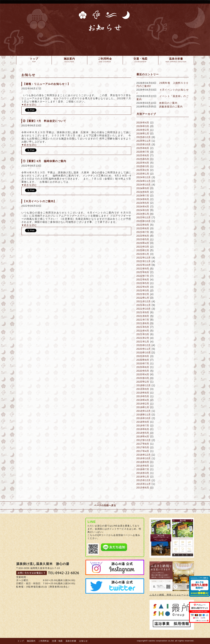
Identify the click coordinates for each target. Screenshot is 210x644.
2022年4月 (143, 287)
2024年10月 (144, 185)
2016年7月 (143, 469)
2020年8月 (143, 360)
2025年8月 (143, 148)
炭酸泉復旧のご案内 (171, 107)
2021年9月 (143, 312)
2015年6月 (143, 488)
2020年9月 (143, 356)
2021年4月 (143, 331)
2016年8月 (143, 466)
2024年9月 (143, 188)
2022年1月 (143, 298)
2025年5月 (143, 159)
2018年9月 (143, 422)
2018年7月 (143, 426)
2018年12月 (144, 411)
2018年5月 (143, 433)
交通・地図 (57, 641)
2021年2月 (143, 338)
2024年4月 (143, 206)
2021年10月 (144, 309)
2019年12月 (144, 385)
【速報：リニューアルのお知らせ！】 (47, 84)
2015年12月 (144, 480)
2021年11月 (144, 305)
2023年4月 (143, 243)
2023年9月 (143, 225)
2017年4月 (143, 451)
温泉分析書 (71, 641)
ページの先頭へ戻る (105, 505)
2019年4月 (143, 400)
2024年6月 (143, 199)
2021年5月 (143, 327)
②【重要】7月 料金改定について (45, 121)
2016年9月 (143, 462)
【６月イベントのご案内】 (40, 201)
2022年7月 (143, 276)
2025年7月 (143, 152)
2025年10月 (144, 144)
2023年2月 (143, 250)
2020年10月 (144, 353)
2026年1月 (143, 133)
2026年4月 (143, 123)
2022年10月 (144, 265)
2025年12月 (144, 137)
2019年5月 (143, 396)
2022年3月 (143, 290)
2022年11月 (144, 261)
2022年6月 (143, 280)
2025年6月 (143, 155)
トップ (21, 641)
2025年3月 (143, 166)
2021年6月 (143, 323)
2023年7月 (143, 232)
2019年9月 (143, 389)
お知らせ (83, 641)
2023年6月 (143, 236)
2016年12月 (144, 455)
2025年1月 (143, 174)
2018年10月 (144, 418)
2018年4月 (143, 436)
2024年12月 (144, 177)
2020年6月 (143, 367)
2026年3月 (143, 126)
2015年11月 (144, 484)
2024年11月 (144, 181)
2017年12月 (144, 440)
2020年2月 (143, 382)
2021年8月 (143, 316)
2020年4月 (143, 374)
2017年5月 (143, 447)
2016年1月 (143, 477)
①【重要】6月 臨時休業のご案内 (45, 161)
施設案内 (31, 641)
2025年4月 (143, 163)
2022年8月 (143, 272)
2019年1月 (143, 407)
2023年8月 (143, 228)
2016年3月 (143, 473)
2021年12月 (144, 301)
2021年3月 (143, 334)
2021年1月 (143, 342)
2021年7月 (143, 320)
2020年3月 (143, 378)
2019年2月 (143, 404)
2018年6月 (143, 429)
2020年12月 (144, 345)
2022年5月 (143, 283)
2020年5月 (143, 371)
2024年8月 (143, 192)
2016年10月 (144, 458)
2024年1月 (143, 214)
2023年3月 (143, 247)
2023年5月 (143, 239)
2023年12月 (144, 217)
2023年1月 (143, 254)
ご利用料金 (44, 641)
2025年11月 (144, 141)
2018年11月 (144, 415)
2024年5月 (143, 203)
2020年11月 (144, 349)
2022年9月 (143, 269)
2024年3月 (143, 210)
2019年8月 (143, 393)
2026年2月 (143, 130)
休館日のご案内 (168, 103)
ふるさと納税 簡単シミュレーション (170, 595)
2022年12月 (144, 258)
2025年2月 (143, 170)
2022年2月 (143, 294)
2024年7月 (143, 196)
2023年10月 (144, 221)
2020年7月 (143, 363)
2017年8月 (143, 444)
